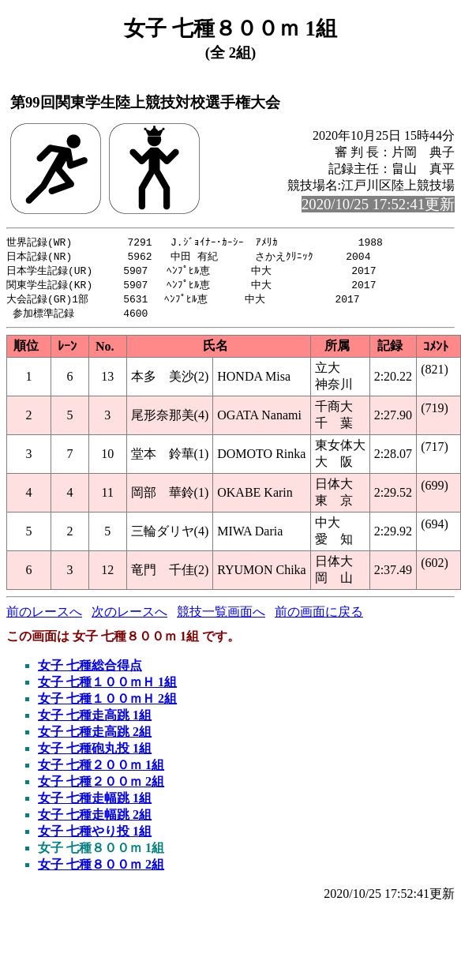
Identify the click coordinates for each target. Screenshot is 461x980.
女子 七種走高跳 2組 (95, 736)
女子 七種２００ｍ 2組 (101, 786)
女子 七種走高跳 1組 (95, 720)
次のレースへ (129, 616)
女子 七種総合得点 (90, 670)
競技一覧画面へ (221, 616)
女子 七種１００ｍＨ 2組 (107, 703)
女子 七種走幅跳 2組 (95, 819)
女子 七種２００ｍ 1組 (101, 770)
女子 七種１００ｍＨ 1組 (107, 687)
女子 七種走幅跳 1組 (95, 803)
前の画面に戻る (319, 616)
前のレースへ (44, 616)
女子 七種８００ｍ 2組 (101, 869)
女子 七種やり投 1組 (95, 836)
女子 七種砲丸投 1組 (95, 753)
